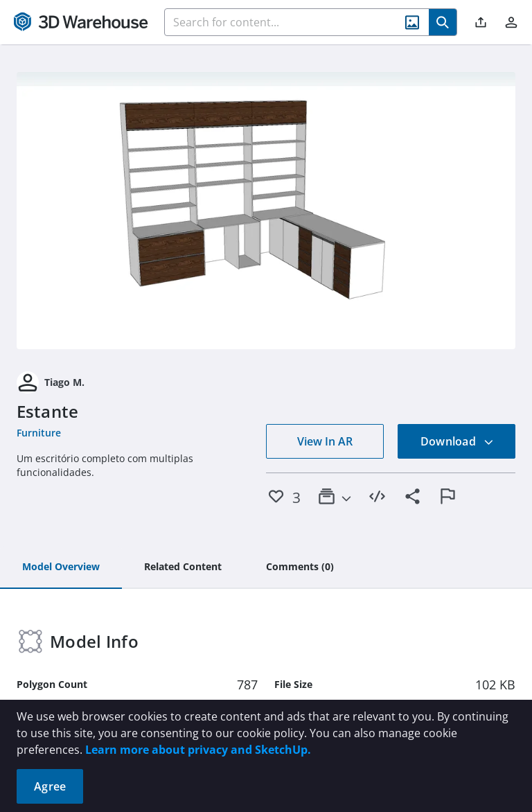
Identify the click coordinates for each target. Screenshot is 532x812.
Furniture (39, 433)
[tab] (61, 567)
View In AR (325, 441)
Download (457, 441)
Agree (50, 786)
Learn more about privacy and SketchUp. (198, 750)
